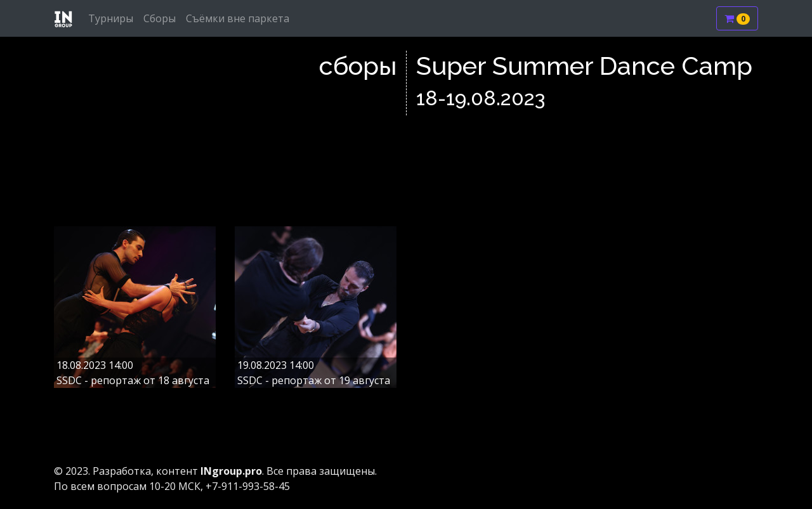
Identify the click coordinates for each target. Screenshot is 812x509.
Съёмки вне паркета (238, 18)
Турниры (111, 18)
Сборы (160, 18)
